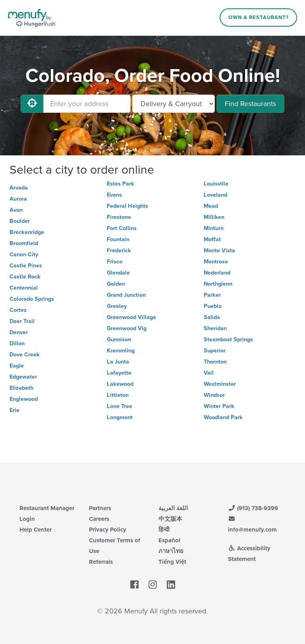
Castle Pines (26, 266)
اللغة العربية (173, 508)
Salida (212, 317)
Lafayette (119, 373)
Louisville (216, 184)
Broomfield (24, 243)
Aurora (18, 199)
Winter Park (219, 406)
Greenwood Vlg (127, 328)
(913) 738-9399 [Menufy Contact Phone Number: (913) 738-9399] (253, 508)
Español (169, 540)
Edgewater (23, 377)
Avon (16, 210)
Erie (14, 410)
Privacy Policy (108, 530)
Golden (116, 284)
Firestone (119, 217)
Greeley (117, 306)
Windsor (214, 395)
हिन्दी (164, 530)
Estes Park (121, 184)
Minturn (214, 228)
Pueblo (213, 306)
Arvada (19, 188)
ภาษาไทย (171, 551)
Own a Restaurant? (259, 17)
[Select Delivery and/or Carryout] (174, 104)
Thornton (215, 362)
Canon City (24, 254)
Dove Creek (25, 355)
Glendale (118, 273)
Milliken (214, 217)
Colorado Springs (32, 299)
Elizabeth (21, 388)
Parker (212, 295)
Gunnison (119, 339)
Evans (114, 195)
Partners (100, 508)
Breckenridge (27, 232)
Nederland (217, 273)
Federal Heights (127, 206)
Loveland (215, 195)
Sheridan (215, 328)
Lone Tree (120, 406)
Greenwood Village (131, 317)
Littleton (118, 395)
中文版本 (170, 519)
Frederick (119, 250)
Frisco (115, 262)
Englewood (24, 399)
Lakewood (120, 384)
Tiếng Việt (172, 562)
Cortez (18, 310)
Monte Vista (219, 250)
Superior (215, 351)
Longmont (120, 417)
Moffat (212, 239)
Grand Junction (126, 295)
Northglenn (218, 284)
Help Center (36, 530)
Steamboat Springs (228, 339)
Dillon (17, 343)
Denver (19, 332)
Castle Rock (25, 277)
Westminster (220, 384)
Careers (99, 519)
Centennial (24, 288)
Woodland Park (223, 417)
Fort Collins (122, 228)
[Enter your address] (87, 104)
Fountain (118, 239)
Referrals (101, 562)
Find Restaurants (250, 104)
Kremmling (121, 351)
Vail (209, 373)
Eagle (17, 366)
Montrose (216, 262)
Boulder (20, 221)
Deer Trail (22, 321)
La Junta (118, 362)
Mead (211, 206)
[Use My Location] (32, 104)
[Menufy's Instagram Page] (153, 585)
